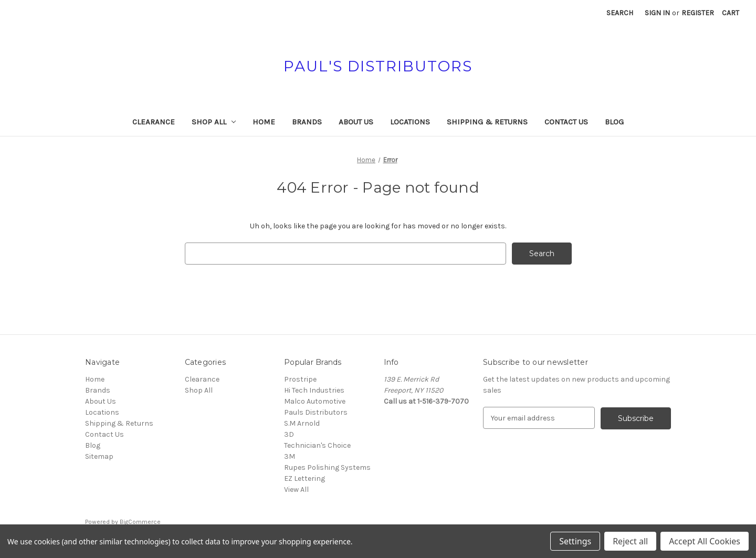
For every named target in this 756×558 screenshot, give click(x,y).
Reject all (630, 541)
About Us (356, 122)
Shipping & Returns (487, 122)
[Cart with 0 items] (731, 13)
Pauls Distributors (316, 412)
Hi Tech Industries (314, 390)
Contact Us (566, 122)
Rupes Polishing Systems (327, 467)
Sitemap (99, 456)
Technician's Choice (317, 445)
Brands (307, 122)
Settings (575, 541)
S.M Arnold (302, 423)
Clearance (154, 122)
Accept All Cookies (705, 541)
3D (289, 434)
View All (296, 489)
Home (264, 122)
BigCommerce (140, 522)
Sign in (657, 13)
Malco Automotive (315, 401)
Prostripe (300, 379)
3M (290, 456)
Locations (410, 122)
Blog (614, 122)
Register (698, 13)
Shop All (214, 122)
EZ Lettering (304, 478)
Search (620, 13)
